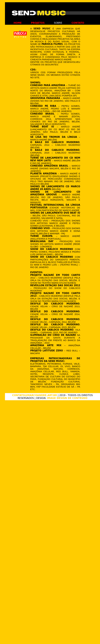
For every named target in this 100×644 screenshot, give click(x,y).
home (18, 23)
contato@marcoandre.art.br (35, 395)
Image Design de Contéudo (67, 398)
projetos (38, 23)
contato (78, 23)
